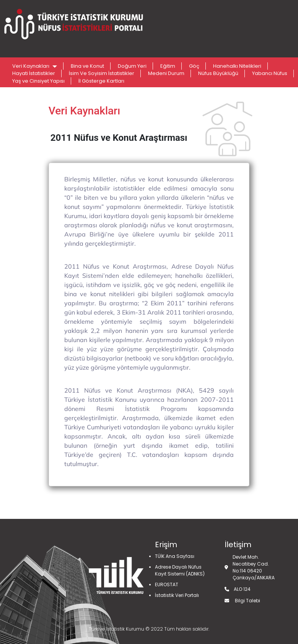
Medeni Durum (166, 73)
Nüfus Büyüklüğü (218, 73)
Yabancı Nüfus (270, 73)
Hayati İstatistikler (34, 73)
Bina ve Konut (87, 66)
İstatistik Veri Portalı (177, 595)
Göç (194, 66)
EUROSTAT (167, 584)
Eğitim (168, 66)
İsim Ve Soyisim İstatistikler (102, 73)
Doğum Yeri (132, 66)
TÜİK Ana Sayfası (175, 556)
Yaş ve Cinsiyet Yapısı (38, 81)
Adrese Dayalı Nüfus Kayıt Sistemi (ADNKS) (180, 570)
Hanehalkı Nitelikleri (237, 66)
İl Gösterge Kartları (101, 81)
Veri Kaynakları (31, 66)
